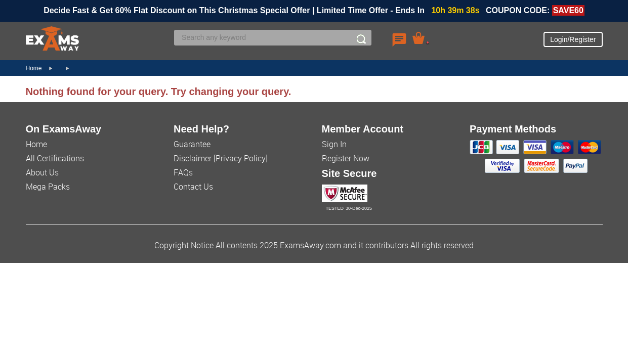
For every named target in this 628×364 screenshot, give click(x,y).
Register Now (346, 158)
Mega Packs (48, 187)
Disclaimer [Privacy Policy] (221, 158)
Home (34, 68)
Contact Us (193, 187)
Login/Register (573, 39)
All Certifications (55, 158)
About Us (42, 172)
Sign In (334, 144)
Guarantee (192, 144)
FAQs (183, 172)
